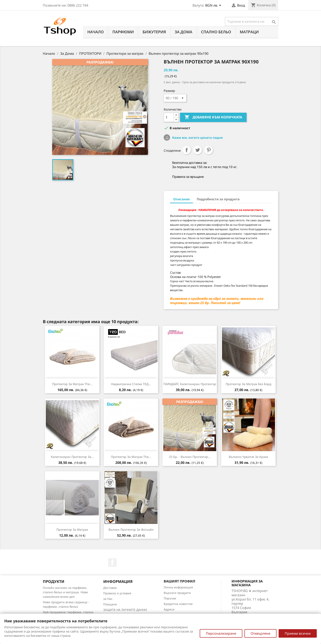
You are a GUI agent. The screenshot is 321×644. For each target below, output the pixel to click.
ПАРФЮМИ (123, 32)
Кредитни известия (178, 604)
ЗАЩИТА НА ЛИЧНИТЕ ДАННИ (125, 610)
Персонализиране (221, 633)
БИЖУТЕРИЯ (154, 32)
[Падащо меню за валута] (214, 6)
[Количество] (169, 117)
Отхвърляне (260, 633)
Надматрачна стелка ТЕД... (131, 384)
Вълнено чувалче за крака (248, 457)
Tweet (198, 150)
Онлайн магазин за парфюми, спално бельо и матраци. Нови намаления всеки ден (65, 592)
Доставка (110, 588)
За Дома (184, 32)
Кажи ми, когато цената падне (197, 137)
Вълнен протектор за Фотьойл (131, 530)
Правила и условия (117, 593)
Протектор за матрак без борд (248, 384)
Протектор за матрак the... (72, 384)
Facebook (112, 563)
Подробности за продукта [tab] (218, 199)
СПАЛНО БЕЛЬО (216, 32)
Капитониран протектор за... (72, 457)
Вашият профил (179, 581)
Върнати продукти (177, 593)
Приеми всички (298, 633)
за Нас (108, 599)
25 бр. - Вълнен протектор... (190, 457)
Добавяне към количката (213, 117)
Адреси (169, 609)
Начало (96, 32)
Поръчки (170, 598)
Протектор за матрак (72, 530)
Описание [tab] (181, 199)
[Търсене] (252, 21)
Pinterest (209, 150)
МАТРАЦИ (249, 32)
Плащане (110, 604)
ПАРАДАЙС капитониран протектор (190, 384)
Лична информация (178, 587)
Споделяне (187, 150)
